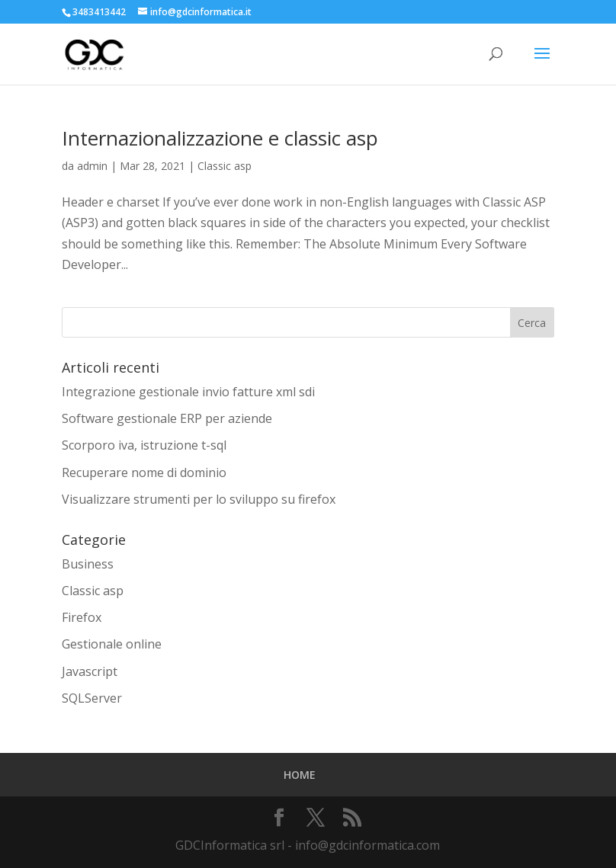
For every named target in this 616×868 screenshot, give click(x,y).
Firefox (82, 617)
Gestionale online (112, 644)
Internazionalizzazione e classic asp (220, 138)
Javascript (90, 671)
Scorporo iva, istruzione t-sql (144, 445)
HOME (300, 775)
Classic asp (225, 166)
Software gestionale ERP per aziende (167, 418)
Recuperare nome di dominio (144, 472)
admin (92, 166)
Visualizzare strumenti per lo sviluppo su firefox (199, 499)
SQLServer (92, 698)
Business (88, 564)
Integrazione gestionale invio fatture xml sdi (188, 392)
